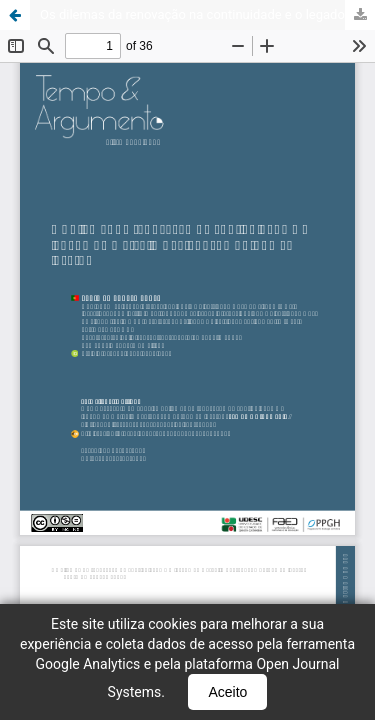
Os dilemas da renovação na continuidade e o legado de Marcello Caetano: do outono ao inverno (207, 14)
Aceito (227, 692)
